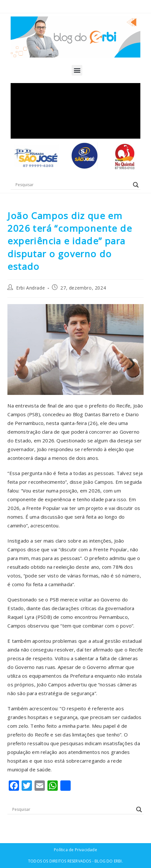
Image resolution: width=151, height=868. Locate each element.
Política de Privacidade (75, 850)
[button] (77, 70)
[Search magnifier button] (136, 185)
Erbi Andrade (30, 288)
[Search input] (72, 185)
